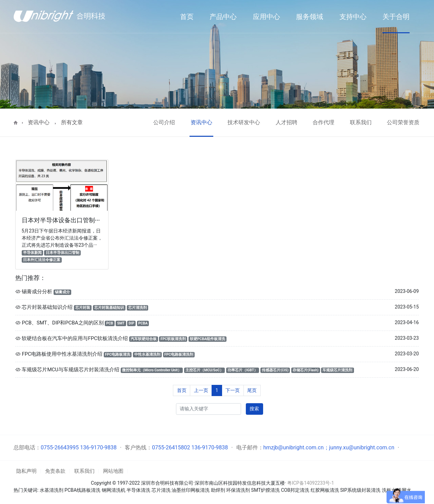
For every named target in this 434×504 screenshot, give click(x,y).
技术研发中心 (244, 122)
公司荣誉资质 (403, 122)
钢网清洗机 (114, 490)
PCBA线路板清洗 (82, 490)
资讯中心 (39, 122)
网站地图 (113, 471)
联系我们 (361, 122)
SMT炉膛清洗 (266, 490)
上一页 (201, 390)
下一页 (233, 390)
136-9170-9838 (98, 447)
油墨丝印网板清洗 (191, 490)
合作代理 (323, 122)
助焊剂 (218, 490)
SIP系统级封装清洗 (361, 490)
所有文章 (72, 122)
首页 (182, 390)
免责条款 (55, 471)
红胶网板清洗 (325, 490)
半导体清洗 (138, 490)
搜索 (254, 409)
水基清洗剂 (52, 490)
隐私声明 (26, 471)
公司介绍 (164, 122)
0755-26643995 (60, 447)
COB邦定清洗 (295, 490)
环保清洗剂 (238, 490)
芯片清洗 (161, 490)
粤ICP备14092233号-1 (311, 483)
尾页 (252, 390)
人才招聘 (287, 122)
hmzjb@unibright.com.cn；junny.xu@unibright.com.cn (329, 447)
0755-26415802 (171, 447)
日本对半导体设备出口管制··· (61, 220)
